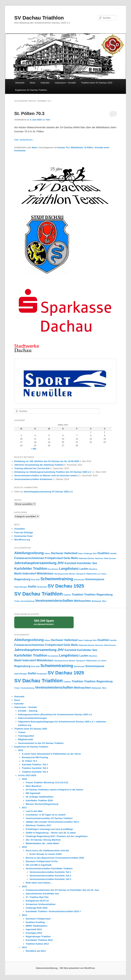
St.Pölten (89, 148)
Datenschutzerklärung (47, 968)
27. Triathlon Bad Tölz (37, 897)
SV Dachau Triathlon (39, 18)
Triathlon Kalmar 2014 (37, 944)
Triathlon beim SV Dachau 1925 (97, 83)
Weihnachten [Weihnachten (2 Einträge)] (83, 601)
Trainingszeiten (26, 736)
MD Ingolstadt (33, 793)
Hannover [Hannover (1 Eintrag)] (99, 558)
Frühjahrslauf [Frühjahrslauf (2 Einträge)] (54, 558)
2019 (21, 750)
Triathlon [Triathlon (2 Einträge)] (78, 594)
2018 (24, 779)
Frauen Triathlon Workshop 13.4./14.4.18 (47, 782)
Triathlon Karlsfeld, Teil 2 (35, 768)
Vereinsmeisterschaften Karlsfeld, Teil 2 (50, 876)
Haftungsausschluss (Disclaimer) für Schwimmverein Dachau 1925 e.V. (55, 714)
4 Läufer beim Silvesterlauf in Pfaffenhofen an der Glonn (51, 754)
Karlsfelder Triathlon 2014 (39, 940)
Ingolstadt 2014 (34, 929)
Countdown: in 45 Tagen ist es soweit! (46, 815)
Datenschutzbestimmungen (33, 718)
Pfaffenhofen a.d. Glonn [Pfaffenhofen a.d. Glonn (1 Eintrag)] (96, 574)
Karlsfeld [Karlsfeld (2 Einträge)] (70, 563)
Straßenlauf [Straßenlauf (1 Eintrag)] (42, 587)
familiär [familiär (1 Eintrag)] (113, 553)
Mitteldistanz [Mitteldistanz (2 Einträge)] (45, 573)
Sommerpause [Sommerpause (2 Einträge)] (95, 579)
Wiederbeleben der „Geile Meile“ (43, 843)
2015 (24, 886)
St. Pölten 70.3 (29, 113)
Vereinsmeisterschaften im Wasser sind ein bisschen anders (46, 475)
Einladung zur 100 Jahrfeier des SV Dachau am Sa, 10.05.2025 (47, 461)
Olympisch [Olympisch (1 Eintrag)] (81, 574)
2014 (24, 915)
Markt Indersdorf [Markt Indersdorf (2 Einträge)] (25, 573)
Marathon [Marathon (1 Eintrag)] (93, 569)
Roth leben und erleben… (39, 883)
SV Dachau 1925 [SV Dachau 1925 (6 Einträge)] (66, 586)
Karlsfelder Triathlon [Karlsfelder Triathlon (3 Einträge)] (31, 569)
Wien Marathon (34, 786)
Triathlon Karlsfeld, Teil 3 (35, 772)
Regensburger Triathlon (38, 936)
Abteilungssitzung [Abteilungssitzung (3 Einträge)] (29, 553)
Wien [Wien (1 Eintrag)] (104, 601)
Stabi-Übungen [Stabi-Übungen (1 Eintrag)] (21, 587)
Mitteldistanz (77, 148)
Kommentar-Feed (23, 536)
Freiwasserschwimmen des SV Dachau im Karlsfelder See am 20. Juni (62, 890)
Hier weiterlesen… (25, 140)
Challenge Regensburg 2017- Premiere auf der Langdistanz (57, 836)
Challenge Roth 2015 (37, 908)
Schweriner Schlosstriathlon (41, 904)
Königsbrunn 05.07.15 (37, 901)
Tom (48, 120)
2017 (24, 808)
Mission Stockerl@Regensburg (42, 804)
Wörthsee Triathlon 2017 (39, 825)
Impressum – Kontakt (65, 83)
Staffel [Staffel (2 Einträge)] (32, 587)
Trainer (22, 732)
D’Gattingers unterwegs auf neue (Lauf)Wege (49, 829)
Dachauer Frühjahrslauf (38, 919)
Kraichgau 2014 (34, 933)
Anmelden (20, 529)
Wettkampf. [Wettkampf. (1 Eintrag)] (97, 601)
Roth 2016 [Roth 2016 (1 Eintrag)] (35, 580)
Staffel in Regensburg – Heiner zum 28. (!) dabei (51, 833)
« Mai (34, 449)
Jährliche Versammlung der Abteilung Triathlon (39, 465)
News (33, 83)
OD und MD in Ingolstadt (39, 865)
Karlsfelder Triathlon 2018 (39, 800)
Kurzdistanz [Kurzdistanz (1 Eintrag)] (53, 569)
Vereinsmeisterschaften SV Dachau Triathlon (49, 818)
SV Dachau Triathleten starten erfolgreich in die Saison (55, 790)
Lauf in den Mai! (34, 811)
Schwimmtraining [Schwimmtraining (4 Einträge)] (57, 579)
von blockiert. (44, 622)
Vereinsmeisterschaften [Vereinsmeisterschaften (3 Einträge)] (54, 601)
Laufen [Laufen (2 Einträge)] (84, 569)
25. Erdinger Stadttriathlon (40, 797)
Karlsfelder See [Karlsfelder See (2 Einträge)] (87, 563)
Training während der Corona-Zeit (32, 468)
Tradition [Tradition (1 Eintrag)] (67, 595)
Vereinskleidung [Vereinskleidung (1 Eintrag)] (27, 601)
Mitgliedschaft (26, 739)
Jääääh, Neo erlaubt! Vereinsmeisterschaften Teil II (52, 822)
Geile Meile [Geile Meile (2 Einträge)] (71, 558)
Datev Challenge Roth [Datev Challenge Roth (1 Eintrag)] (88, 553)
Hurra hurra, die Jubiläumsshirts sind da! (47, 851)
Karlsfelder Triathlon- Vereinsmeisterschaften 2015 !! (53, 911)
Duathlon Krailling (35, 922)
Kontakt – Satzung (28, 711)
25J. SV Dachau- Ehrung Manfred (43, 840)
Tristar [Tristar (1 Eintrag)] (17, 601)
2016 (24, 847)
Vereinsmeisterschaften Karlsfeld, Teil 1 (50, 872)
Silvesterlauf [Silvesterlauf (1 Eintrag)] (79, 580)
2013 (24, 947)
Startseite (20, 83)
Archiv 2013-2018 (27, 775)
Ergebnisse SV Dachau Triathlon (31, 90)
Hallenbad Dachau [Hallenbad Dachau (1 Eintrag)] (86, 558)
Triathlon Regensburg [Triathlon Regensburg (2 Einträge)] (98, 594)
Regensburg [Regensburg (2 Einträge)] (22, 579)
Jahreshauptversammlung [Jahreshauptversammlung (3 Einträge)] (35, 563)
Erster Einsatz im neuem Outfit (46, 854)
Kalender (45, 83)
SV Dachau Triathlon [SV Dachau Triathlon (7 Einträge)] (38, 594)
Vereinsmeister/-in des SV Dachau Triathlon (41, 743)
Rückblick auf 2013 (36, 951)
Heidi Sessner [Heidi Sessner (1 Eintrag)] (110, 558)
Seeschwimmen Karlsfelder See (42, 894)
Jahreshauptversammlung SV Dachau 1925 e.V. (48, 492)
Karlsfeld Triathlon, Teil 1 (35, 765)
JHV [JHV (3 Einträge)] (60, 563)
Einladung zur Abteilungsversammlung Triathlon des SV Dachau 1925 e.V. (53, 472)
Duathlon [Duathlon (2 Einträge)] (104, 553)
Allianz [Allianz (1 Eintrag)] (47, 553)
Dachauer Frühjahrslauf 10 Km (42, 861)
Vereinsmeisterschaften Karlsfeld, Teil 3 (50, 879)
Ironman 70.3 (63, 148)
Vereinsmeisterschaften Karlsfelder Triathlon (49, 868)
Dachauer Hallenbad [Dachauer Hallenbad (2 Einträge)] (64, 553)
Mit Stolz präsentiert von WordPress (78, 968)
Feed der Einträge (24, 532)
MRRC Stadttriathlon (37, 926)
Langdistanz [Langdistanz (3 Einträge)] (69, 569)
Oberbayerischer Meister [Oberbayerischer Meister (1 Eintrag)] (65, 574)
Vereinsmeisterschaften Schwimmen (33, 479)
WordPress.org (22, 540)
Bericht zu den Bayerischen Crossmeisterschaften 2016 (55, 858)
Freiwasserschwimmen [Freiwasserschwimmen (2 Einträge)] (29, 558)
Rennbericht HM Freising (35, 757)
